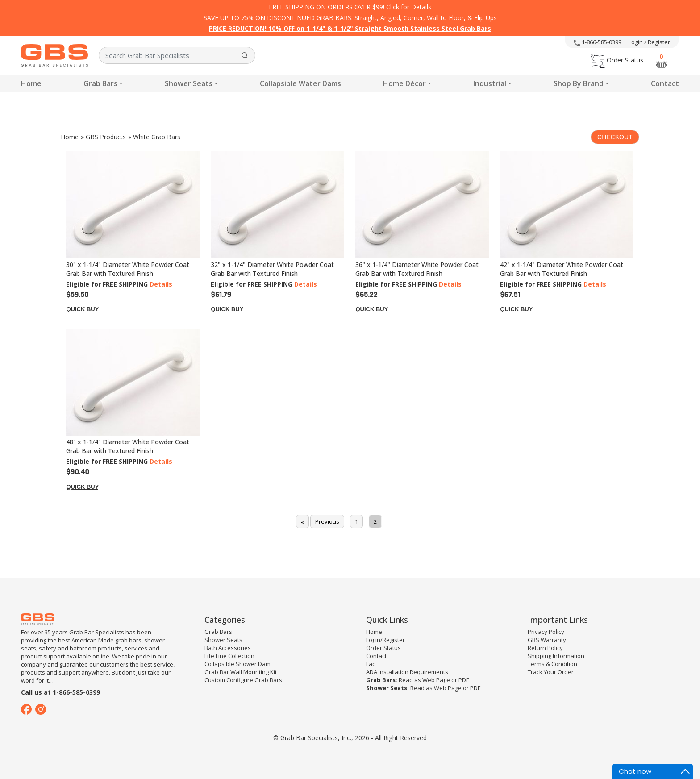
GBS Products (106, 137)
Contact (665, 83)
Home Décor (404, 83)
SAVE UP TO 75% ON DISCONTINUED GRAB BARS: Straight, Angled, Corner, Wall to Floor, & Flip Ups (350, 18)
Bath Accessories (228, 648)
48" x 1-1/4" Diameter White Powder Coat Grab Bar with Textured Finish (128, 446)
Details (161, 284)
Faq (371, 664)
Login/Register (385, 640)
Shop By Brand (579, 83)
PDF (464, 680)
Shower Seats (189, 83)
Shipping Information (556, 656)
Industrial (490, 83)
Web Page (436, 680)
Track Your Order (551, 672)
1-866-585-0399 (598, 42)
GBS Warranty (547, 640)
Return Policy (545, 648)
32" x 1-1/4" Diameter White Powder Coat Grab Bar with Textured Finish (272, 269)
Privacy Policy (546, 632)
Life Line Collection (229, 656)
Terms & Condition (552, 664)
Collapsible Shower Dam (237, 664)
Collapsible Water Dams (300, 83)
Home (31, 83)
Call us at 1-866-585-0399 (60, 692)
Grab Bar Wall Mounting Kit (241, 672)
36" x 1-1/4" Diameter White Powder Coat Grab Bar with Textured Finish (417, 269)
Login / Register (649, 42)
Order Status (617, 60)
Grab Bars (100, 83)
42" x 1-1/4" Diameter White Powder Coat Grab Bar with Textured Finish (562, 269)
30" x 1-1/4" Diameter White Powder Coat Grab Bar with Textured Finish (128, 269)
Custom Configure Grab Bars (243, 680)
